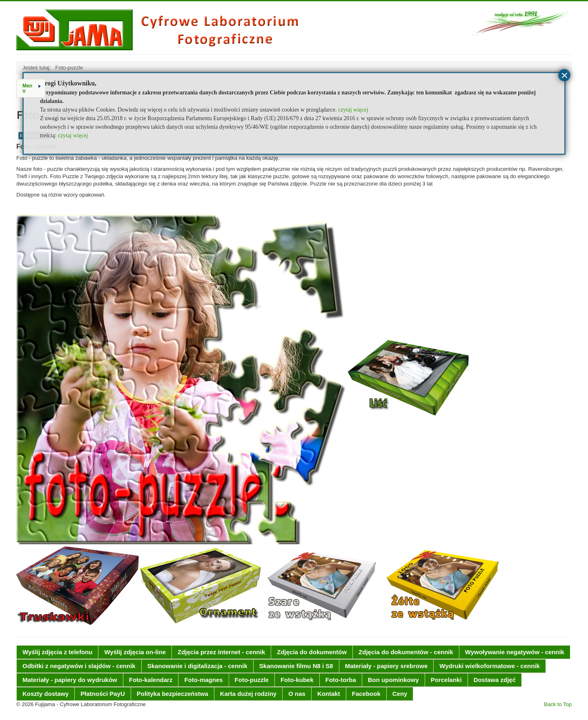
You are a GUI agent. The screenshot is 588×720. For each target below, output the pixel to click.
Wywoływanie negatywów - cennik (515, 652)
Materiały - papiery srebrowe (386, 666)
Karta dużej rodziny (248, 694)
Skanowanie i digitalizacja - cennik (197, 666)
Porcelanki (446, 680)
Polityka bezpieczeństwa (173, 694)
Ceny (400, 694)
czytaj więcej (353, 110)
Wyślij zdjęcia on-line (135, 652)
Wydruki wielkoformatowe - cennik (490, 666)
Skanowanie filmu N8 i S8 (296, 666)
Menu (32, 88)
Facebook (366, 694)
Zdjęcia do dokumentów (312, 652)
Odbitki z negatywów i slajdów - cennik (79, 666)
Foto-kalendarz (151, 680)
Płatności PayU (102, 694)
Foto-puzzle (252, 680)
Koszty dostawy (46, 694)
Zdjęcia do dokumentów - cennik (406, 652)
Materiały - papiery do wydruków (70, 680)
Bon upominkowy (393, 680)
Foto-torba (341, 680)
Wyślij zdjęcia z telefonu (57, 652)
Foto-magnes (203, 680)
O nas (297, 694)
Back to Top (558, 704)
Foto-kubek (297, 680)
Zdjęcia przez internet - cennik (221, 652)
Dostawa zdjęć (495, 680)
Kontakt (329, 694)
